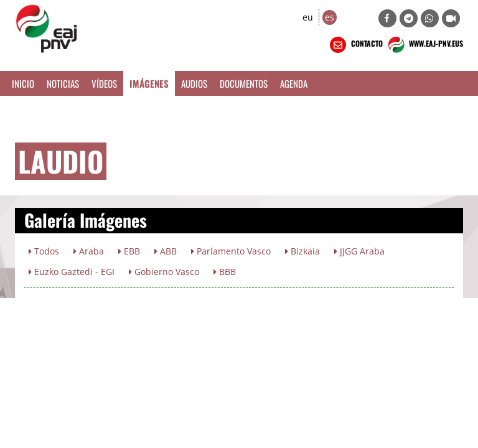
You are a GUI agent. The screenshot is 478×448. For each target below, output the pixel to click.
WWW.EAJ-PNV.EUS (424, 45)
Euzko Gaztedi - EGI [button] (72, 272)
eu (308, 17)
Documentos (244, 83)
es (330, 17)
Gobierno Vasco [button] (164, 272)
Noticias (63, 83)
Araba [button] (89, 251)
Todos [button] (44, 251)
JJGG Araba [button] (359, 251)
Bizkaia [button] (302, 251)
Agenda (294, 83)
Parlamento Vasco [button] (231, 251)
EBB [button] (129, 251)
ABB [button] (166, 251)
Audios (194, 83)
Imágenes (149, 83)
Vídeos (104, 83)
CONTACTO (355, 45)
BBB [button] (225, 272)
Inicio (23, 83)
